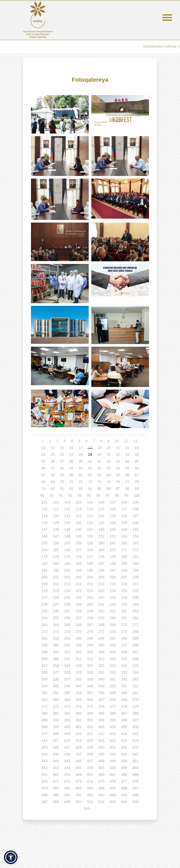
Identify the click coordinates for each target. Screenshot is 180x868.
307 (136, 652)
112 (67, 509)
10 (117, 441)
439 (101, 754)
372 (56, 706)
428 (79, 747)
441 (124, 754)
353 (44, 693)
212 (79, 584)
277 (101, 632)
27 (71, 455)
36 (53, 461)
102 (56, 502)
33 (128, 455)
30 (99, 455)
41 (99, 461)
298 (136, 645)
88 (128, 489)
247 (67, 611)
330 (90, 672)
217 (136, 584)
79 (43, 489)
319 (67, 666)
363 (56, 700)
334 (136, 672)
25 (53, 455)
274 (67, 632)
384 (90, 713)
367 (101, 700)
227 (44, 598)
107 (113, 502)
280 (136, 632)
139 (67, 529)
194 (79, 570)
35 (43, 461)
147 (56, 536)
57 (43, 475)
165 (56, 550)
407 (44, 734)
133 (101, 523)
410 (79, 734)
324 (124, 666)
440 (113, 754)
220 (67, 591)
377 (113, 706)
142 (101, 529)
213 (90, 584)
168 (90, 550)
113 (79, 509)
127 (136, 516)
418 (67, 740)
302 (79, 652)
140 (79, 529)
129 (56, 523)
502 (101, 802)
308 (44, 659)
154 (136, 536)
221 (79, 591)
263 (44, 625)
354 (56, 693)
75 (109, 482)
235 (136, 598)
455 (79, 768)
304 (101, 652)
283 (67, 638)
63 (99, 475)
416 (44, 740)
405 (124, 727)
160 (101, 543)
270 (124, 625)
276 (90, 632)
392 (79, 720)
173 (44, 557)
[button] (11, 857)
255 (56, 618)
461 (44, 775)
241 (101, 604)
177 (90, 557)
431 (113, 747)
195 (90, 570)
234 (124, 598)
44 (128, 461)
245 (44, 611)
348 (90, 686)
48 (62, 468)
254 (44, 618)
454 (67, 768)
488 (44, 795)
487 (136, 788)
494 (113, 795)
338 (79, 679)
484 (101, 788)
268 (101, 625)
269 (113, 625)
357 (90, 693)
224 (113, 591)
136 (136, 523)
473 (79, 781)
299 (44, 652)
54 (118, 468)
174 (56, 557)
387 (124, 713)
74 (99, 482)
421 (101, 740)
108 (124, 502)
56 (137, 468)
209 (44, 584)
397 (136, 720)
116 (113, 509)
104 (79, 502)
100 (137, 495)
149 (79, 536)
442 (136, 754)
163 (136, 543)
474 (90, 781)
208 (136, 577)
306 (124, 652)
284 (79, 638)
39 (81, 461)
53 (109, 468)
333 (124, 672)
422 (113, 740)
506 (87, 809)
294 (90, 645)
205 (101, 577)
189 (124, 563)
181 (136, 557)
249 (90, 611)
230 (79, 598)
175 (67, 557)
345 (56, 686)
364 (67, 700)
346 (67, 686)
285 (90, 638)
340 (101, 679)
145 (136, 529)
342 (124, 679)
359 (113, 693)
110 (44, 509)
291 (56, 645)
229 (67, 598)
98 (117, 495)
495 (124, 795)
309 (56, 659)
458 (113, 768)
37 (62, 461)
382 (67, 713)
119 (44, 516)
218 (44, 591)
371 (44, 706)
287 (113, 638)
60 (71, 475)
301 (67, 652)
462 (56, 775)
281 (44, 638)
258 (90, 618)
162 (124, 543)
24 (43, 455)
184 (67, 563)
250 (101, 611)
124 (101, 516)
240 (90, 604)
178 (101, 557)
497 (44, 802)
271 (136, 625)
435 (56, 754)
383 (79, 713)
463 (67, 775)
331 (101, 672)
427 (67, 747)
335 (44, 679)
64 (109, 475)
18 (90, 448)
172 (136, 550)
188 (113, 563)
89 (137, 489)
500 (79, 802)
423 (124, 740)
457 (101, 768)
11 (126, 441)
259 (101, 618)
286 (101, 638)
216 (124, 584)
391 (67, 720)
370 (136, 700)
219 (56, 591)
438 (90, 754)
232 (101, 598)
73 (90, 482)
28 (81, 455)
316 (136, 659)
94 (80, 495)
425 (44, 747)
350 (113, 686)
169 (101, 550)
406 (136, 727)
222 (90, 591)
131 (79, 523)
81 (62, 489)
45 (137, 461)
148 (67, 536)
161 (113, 543)
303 (90, 652)
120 (56, 516)
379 (136, 706)
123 (90, 516)
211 (67, 584)
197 (113, 570)
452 (44, 768)
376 (101, 706)
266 (79, 625)
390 (56, 720)
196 (101, 570)
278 (113, 632)
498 (56, 802)
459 (124, 768)
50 (81, 468)
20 (109, 448)
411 (90, 734)
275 (79, 632)
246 (56, 611)
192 (56, 570)
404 (113, 727)
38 (71, 461)
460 (136, 768)
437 (79, 754)
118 (136, 509)
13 (43, 448)
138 (56, 529)
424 (136, 740)
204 (90, 577)
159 (90, 543)
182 (44, 563)
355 (67, 693)
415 (136, 734)
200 (44, 577)
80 (53, 489)
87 (118, 489)
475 (101, 781)
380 (44, 713)
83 (81, 489)
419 (79, 740)
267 (90, 625)
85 (99, 489)
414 (124, 734)
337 (67, 679)
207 (124, 577)
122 (79, 516)
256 (67, 618)
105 (90, 502)
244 (136, 604)
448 (101, 761)
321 (90, 666)
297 (124, 645)
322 (101, 666)
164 (44, 550)
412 (101, 734)
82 (71, 489)
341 (113, 679)
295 (101, 645)
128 (44, 523)
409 (67, 734)
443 (44, 761)
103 (67, 502)
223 (101, 591)
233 (113, 598)
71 (71, 482)
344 (44, 686)
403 (101, 727)
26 (62, 455)
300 (56, 652)
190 (136, 563)
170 (113, 550)
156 (56, 543)
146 (44, 536)
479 (44, 788)
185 (79, 563)
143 (113, 529)
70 (62, 482)
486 (124, 788)
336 (56, 679)
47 (53, 468)
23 (137, 448)
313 (101, 659)
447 (90, 761)
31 (109, 455)
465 (90, 775)
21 (118, 448)
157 (67, 543)
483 (90, 788)
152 (113, 536)
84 (90, 489)
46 (43, 468)
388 (136, 713)
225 (124, 591)
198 (124, 570)
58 (53, 475)
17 (81, 448)
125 (113, 516)
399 (56, 727)
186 (90, 563)
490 (67, 795)
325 (136, 666)
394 (101, 720)
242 (113, 604)
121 (67, 516)
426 (56, 747)
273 (56, 632)
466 (101, 775)
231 (90, 598)
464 (79, 775)
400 (67, 727)
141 (90, 529)
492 (90, 795)
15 (62, 448)
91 (52, 495)
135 (124, 523)
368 (113, 700)
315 (124, 659)
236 (44, 604)
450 (124, 761)
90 (42, 495)
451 (136, 761)
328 (67, 672)
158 (79, 543)
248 (79, 611)
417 (56, 740)
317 (44, 666)
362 (44, 700)
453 (56, 768)
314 (113, 659)
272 (44, 632)
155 (44, 543)
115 (101, 509)
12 (135, 441)
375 (90, 706)
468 (124, 775)
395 (113, 720)
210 (56, 584)
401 (79, 727)
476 (113, 781)
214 (101, 584)
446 (79, 761)
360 (124, 693)
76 (118, 482)
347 (79, 686)
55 (128, 468)
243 (124, 604)
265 (67, 625)
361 (136, 693)
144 (124, 529)
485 (113, 788)
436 (67, 754)
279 (124, 632)
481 (67, 788)
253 (136, 611)
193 (67, 570)
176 (79, 557)
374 (79, 706)
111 (56, 509)
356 (79, 693)
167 (79, 550)
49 (71, 468)
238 (67, 604)
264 (56, 625)
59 (62, 475)
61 (81, 475)
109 (136, 502)
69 (53, 482)
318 (56, 666)
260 (113, 618)
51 (90, 468)
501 (90, 802)
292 (67, 645)
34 (137, 455)
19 (99, 448)
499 (67, 802)
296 (113, 645)
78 (137, 482)
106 (101, 502)
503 (113, 802)
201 (56, 577)
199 (136, 570)
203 (79, 577)
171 (124, 550)
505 (136, 802)
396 (124, 720)
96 (98, 495)
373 (67, 706)
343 (136, 679)
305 (113, 652)
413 (113, 734)
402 (90, 727)
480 (56, 788)
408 (56, 734)
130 (67, 523)
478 (136, 781)
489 (56, 795)
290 (44, 645)
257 (79, 618)
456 (90, 768)
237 (56, 604)
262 (136, 618)
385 (101, 713)
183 (56, 563)
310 (67, 659)
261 (124, 618)
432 (124, 747)
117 (124, 509)
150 (90, 536)
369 (124, 700)
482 (79, 788)
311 (79, 659)
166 (67, 550)
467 (113, 775)
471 (56, 781)
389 (44, 720)
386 (113, 713)
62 (90, 475)
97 (108, 495)
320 (79, 666)
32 (118, 455)
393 (90, 720)
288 (124, 638)
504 (124, 802)
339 (90, 679)
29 (90, 455)
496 (136, 795)
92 (61, 495)
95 (89, 495)
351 (124, 686)
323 (113, 666)
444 (56, 761)
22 (128, 448)
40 (90, 461)
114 (90, 509)
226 (136, 591)
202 (67, 577)
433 (136, 747)
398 (44, 727)
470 (44, 781)
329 (79, 672)
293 (79, 645)
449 (113, 761)
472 (67, 781)
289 (136, 638)
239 (79, 604)
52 (99, 468)
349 (101, 686)
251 (113, 611)
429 (90, 747)
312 (90, 659)
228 (56, 598)
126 (124, 516)
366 (90, 700)
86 (109, 489)
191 (44, 570)
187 (101, 563)
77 (128, 482)
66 (128, 475)
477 (124, 781)
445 (67, 761)
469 (136, 775)
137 (44, 529)
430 (101, 747)
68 (43, 482)
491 (79, 795)
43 (118, 461)
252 (124, 611)
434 (44, 754)
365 (79, 700)
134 (113, 523)
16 (71, 448)
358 (101, 693)
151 (101, 536)
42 (109, 461)
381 (56, 713)
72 (81, 482)
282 (56, 638)
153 (124, 536)
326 (44, 672)
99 (126, 495)
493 (101, 795)
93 (70, 495)
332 (113, 672)
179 (113, 557)
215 (113, 584)
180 (124, 557)
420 (90, 740)
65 (118, 475)
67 (137, 475)
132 (90, 523)
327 (56, 672)
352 (136, 686)
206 (113, 577)
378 (124, 706)
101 (44, 502)
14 (53, 448)
